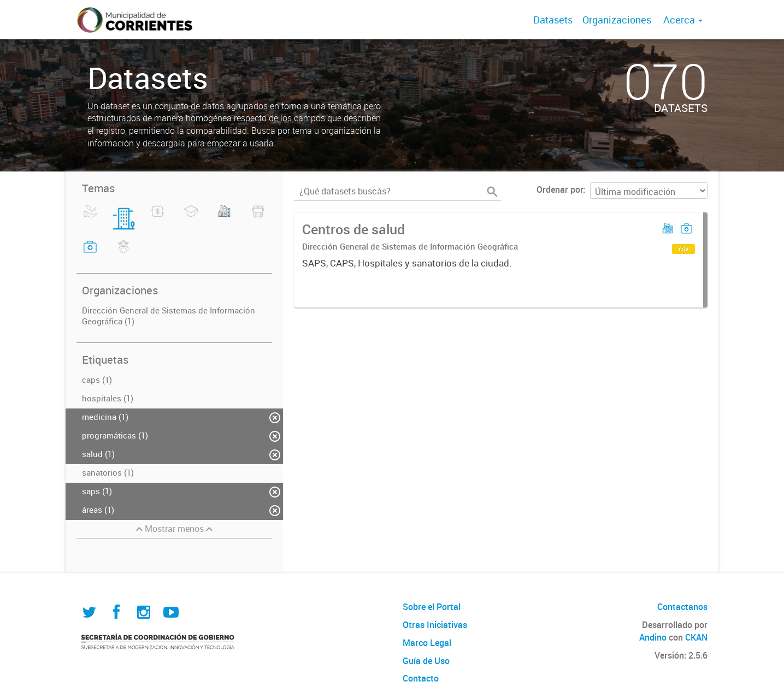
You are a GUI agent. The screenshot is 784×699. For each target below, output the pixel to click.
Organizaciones (617, 20)
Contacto (421, 678)
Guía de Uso (426, 661)
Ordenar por (560, 189)
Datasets (553, 20)
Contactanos (682, 607)
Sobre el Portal (432, 607)
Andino (653, 637)
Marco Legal (427, 643)
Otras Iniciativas (435, 625)
